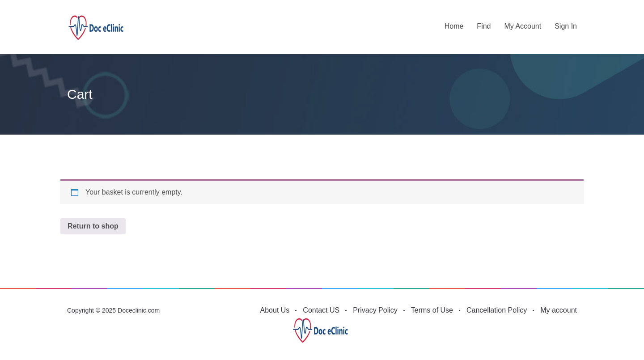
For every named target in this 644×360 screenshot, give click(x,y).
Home (454, 26)
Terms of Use (432, 310)
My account (523, 26)
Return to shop (93, 226)
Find (484, 26)
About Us (275, 310)
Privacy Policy (375, 310)
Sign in (566, 26)
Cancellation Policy (497, 310)
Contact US (321, 310)
